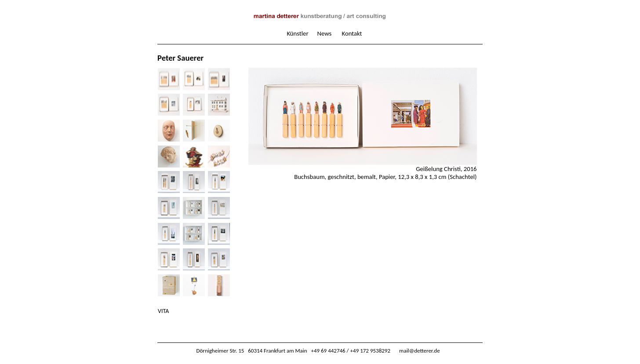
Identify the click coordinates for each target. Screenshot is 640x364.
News (325, 33)
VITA (163, 311)
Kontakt (352, 33)
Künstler (297, 33)
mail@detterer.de (420, 351)
